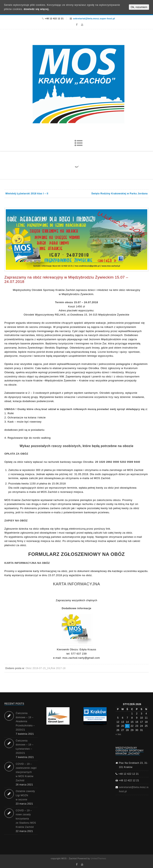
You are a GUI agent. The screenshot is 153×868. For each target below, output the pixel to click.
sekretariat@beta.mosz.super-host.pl (94, 19)
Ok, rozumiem (139, 7)
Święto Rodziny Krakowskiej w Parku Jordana (120, 194)
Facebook (77, 25)
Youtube (82, 25)
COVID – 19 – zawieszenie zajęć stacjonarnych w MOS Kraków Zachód (26, 772)
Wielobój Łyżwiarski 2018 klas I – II (27, 194)
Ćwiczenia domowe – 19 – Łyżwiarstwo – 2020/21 (25, 747)
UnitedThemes (98, 858)
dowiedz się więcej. (37, 9)
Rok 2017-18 (58, 668)
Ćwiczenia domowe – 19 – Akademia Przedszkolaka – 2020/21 (25, 721)
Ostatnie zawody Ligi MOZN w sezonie (25, 795)
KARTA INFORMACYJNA (76, 584)
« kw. (119, 734)
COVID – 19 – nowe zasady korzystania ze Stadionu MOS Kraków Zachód (26, 819)
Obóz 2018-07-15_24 (38, 668)
